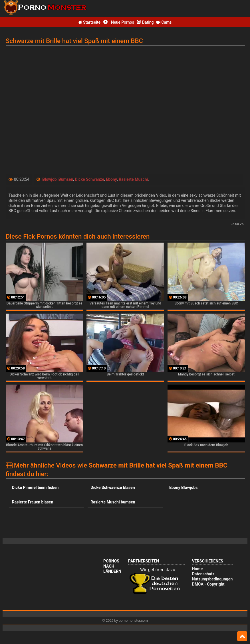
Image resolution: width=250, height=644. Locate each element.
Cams (164, 22)
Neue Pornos (119, 22)
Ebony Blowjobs (183, 487)
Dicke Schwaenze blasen (113, 487)
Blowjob (49, 179)
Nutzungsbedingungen (212, 579)
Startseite (89, 22)
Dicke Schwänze (90, 179)
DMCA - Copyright (208, 584)
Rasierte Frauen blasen (33, 502)
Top (242, 636)
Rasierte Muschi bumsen (113, 502)
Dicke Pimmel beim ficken (35, 487)
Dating (145, 22)
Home (197, 569)
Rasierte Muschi (133, 179)
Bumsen (66, 179)
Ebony (111, 179)
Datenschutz (203, 574)
